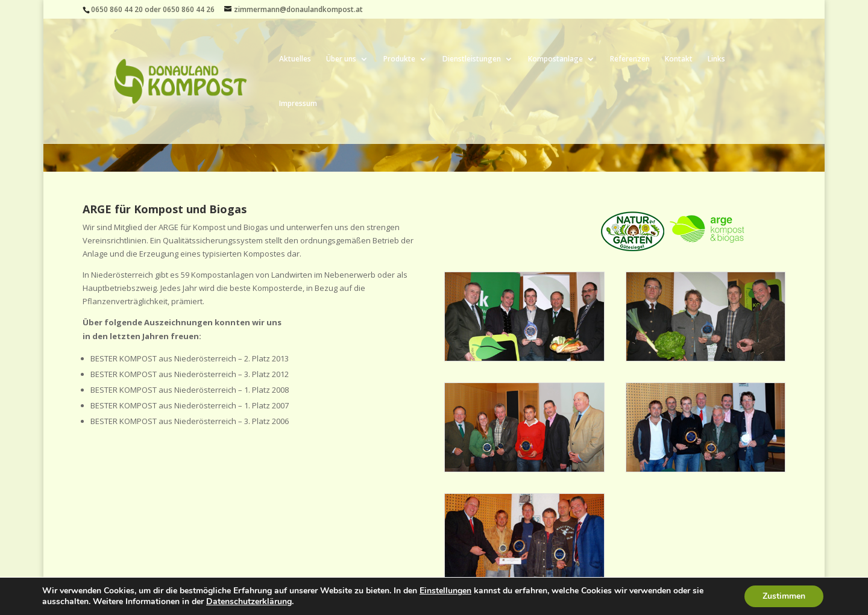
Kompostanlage (555, 59)
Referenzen (630, 59)
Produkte (399, 59)
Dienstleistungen (472, 59)
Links (716, 59)
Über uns (341, 59)
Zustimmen (784, 596)
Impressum (298, 104)
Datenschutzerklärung (249, 601)
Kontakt (679, 59)
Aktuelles (295, 59)
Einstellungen (445, 591)
